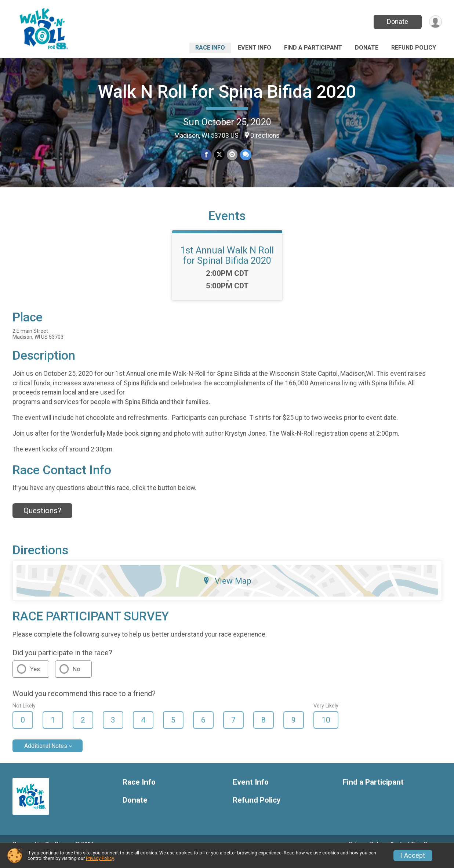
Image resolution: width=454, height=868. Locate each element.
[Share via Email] (232, 155)
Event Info (255, 48)
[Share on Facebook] (206, 155)
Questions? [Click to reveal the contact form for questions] (42, 521)
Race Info (210, 48)
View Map (227, 591)
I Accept (413, 856)
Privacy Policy (100, 858)
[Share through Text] (245, 155)
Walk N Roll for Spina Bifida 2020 (227, 92)
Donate (397, 21)
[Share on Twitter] (219, 155)
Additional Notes (46, 756)
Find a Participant (313, 48)
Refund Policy (414, 48)
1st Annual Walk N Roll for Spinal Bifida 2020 (227, 266)
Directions (265, 136)
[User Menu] (435, 22)
